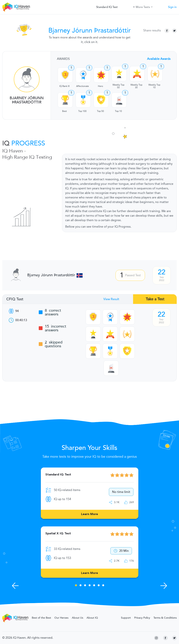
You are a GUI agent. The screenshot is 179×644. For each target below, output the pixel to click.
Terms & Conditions (165, 618)
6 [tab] (99, 586)
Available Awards (159, 59)
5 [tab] (94, 586)
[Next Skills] (164, 586)
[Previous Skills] (15, 586)
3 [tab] (85, 586)
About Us (77, 618)
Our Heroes (61, 618)
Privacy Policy (142, 618)
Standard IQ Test (107, 7)
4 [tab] (90, 586)
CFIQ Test (15, 299)
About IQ (92, 618)
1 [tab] (76, 586)
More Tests (143, 7)
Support (126, 618)
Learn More (89, 514)
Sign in (172, 7)
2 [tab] (81, 586)
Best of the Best (41, 618)
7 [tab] (103, 586)
